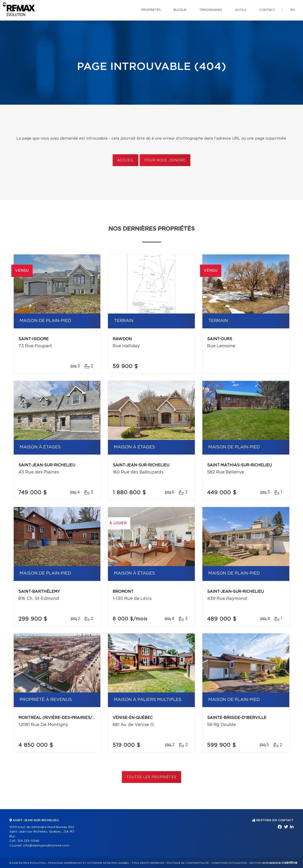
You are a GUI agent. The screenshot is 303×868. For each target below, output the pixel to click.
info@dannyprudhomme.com (46, 846)
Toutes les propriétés (151, 777)
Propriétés (151, 10)
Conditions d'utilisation (229, 863)
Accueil (126, 160)
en (293, 10)
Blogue (180, 10)
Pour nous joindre (165, 160)
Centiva (290, 862)
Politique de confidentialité (188, 863)
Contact (267, 10)
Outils (241, 10)
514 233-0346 (28, 841)
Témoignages (211, 10)
